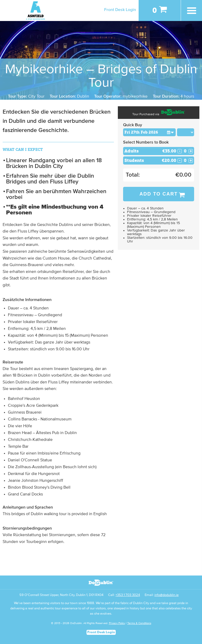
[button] (170, 132)
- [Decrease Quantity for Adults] (180, 151)
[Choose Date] (149, 132)
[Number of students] (185, 160)
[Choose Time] (186, 132)
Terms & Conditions (139, 623)
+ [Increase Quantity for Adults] (191, 151)
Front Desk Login (120, 10)
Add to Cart (159, 194)
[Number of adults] (185, 151)
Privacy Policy (117, 623)
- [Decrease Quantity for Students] (180, 161)
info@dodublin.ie (166, 595)
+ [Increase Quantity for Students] (191, 161)
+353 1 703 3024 (128, 595)
